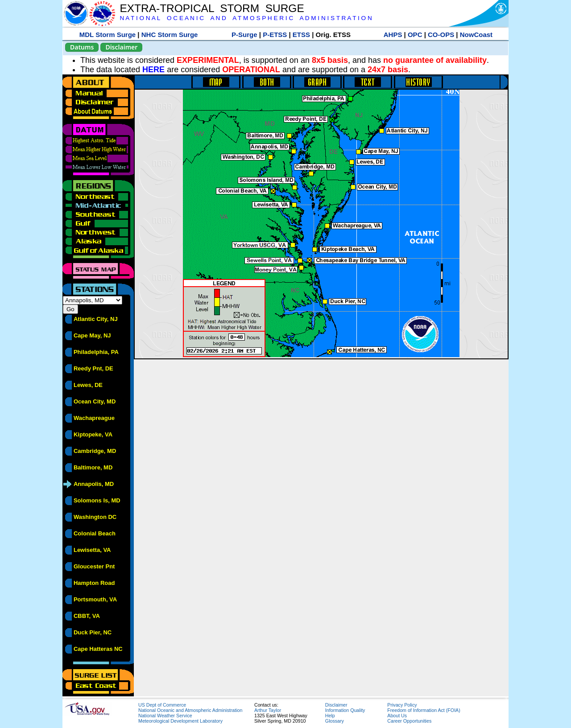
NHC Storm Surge (170, 35)
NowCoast (476, 35)
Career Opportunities (409, 721)
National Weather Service (165, 716)
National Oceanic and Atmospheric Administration (190, 710)
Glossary (335, 721)
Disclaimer (121, 47)
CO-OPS (441, 35)
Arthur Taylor (268, 710)
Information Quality (345, 710)
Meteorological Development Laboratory (180, 721)
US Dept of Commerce (162, 705)
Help (330, 716)
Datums (82, 47)
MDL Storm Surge (108, 35)
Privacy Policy (402, 705)
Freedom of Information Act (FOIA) (424, 710)
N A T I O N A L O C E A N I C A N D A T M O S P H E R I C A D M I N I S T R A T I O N (246, 18)
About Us (397, 716)
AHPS (393, 35)
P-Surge (244, 35)
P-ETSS (275, 35)
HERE (153, 70)
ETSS (301, 35)
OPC (415, 35)
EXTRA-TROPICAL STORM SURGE (212, 8)
